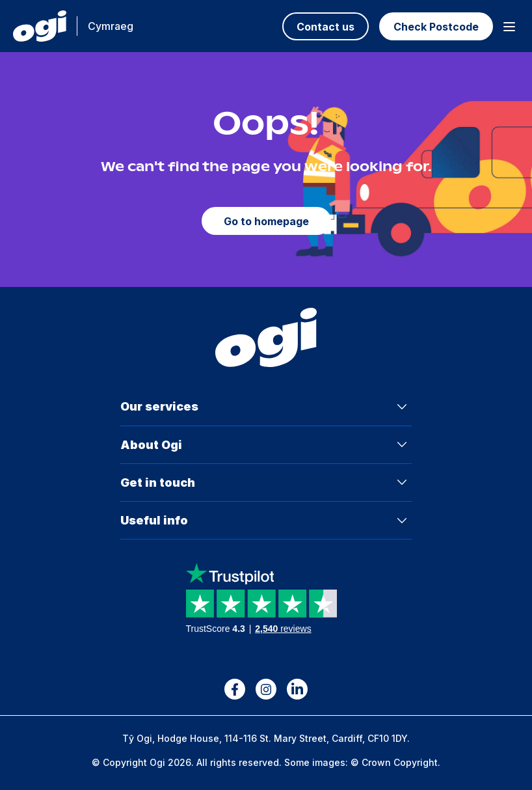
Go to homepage (266, 221)
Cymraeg (111, 26)
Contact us (326, 27)
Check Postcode (436, 27)
